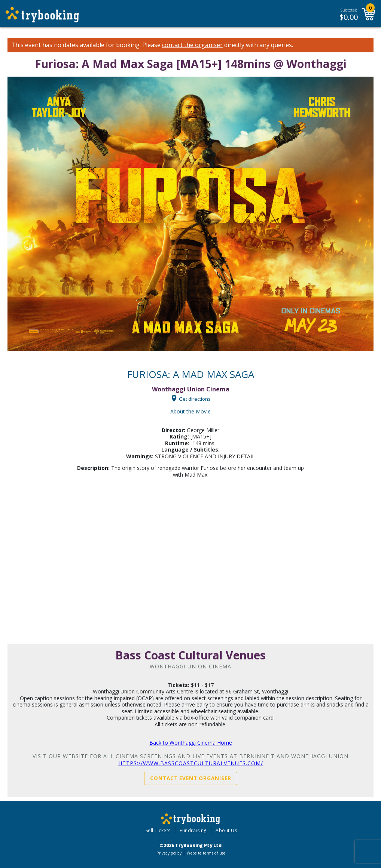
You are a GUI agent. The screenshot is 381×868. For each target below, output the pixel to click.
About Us (226, 830)
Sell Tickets (158, 830)
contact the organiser (192, 45)
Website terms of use (206, 853)
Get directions (195, 398)
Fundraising (193, 830)
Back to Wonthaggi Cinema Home (191, 743)
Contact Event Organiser (191, 778)
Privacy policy (169, 853)
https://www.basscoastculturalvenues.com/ (191, 763)
